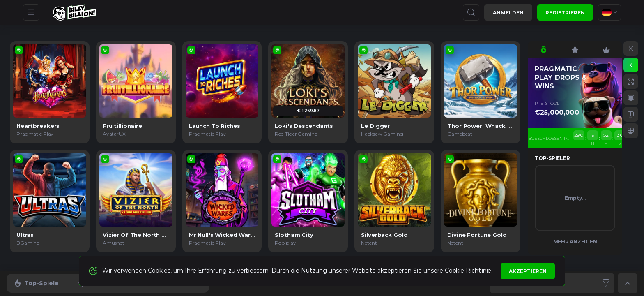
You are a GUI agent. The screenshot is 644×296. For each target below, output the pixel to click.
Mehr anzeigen (575, 242)
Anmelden (508, 13)
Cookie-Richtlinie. (469, 271)
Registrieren (565, 13)
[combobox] (609, 12)
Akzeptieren (528, 271)
